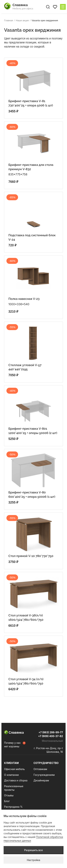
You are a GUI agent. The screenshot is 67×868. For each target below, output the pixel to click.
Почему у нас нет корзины (12, 745)
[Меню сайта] (63, 7)
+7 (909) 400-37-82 (50, 736)
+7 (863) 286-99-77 (51, 732)
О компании (11, 775)
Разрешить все (34, 850)
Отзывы (9, 795)
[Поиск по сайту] (48, 7)
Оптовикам (40, 769)
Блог (7, 801)
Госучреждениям (44, 775)
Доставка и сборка (16, 780)
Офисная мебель (14, 769)
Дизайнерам (41, 780)
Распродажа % (13, 807)
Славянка (14, 733)
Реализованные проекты (14, 788)
